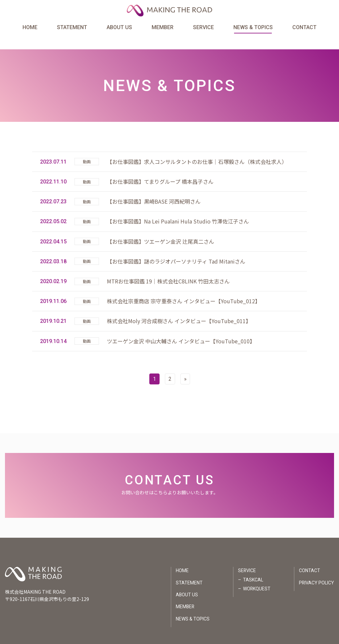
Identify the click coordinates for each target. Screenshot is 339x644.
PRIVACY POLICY (316, 570)
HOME (30, 28)
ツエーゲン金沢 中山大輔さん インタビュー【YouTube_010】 (181, 328)
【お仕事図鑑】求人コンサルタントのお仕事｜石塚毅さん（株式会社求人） (197, 149)
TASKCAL (253, 567)
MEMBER (163, 28)
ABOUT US (119, 28)
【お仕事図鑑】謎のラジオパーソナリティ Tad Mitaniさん (176, 248)
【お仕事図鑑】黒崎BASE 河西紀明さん (154, 188)
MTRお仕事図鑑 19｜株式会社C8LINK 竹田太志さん (168, 268)
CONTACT (304, 28)
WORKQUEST (257, 576)
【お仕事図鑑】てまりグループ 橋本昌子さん (160, 169)
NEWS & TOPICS (253, 28)
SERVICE (203, 28)
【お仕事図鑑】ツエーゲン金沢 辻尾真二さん (161, 228)
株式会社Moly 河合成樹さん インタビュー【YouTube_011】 (179, 308)
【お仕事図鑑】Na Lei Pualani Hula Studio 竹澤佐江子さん (178, 208)
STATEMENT (72, 28)
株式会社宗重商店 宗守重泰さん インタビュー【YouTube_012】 (184, 288)
